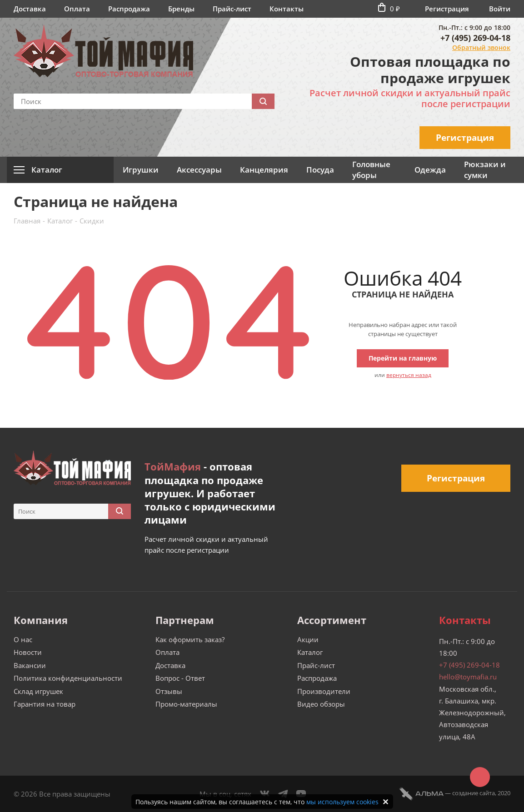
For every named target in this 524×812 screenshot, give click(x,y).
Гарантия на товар (45, 704)
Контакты (287, 9)
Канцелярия (264, 170)
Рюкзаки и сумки (485, 170)
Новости (28, 652)
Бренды (181, 9)
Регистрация (447, 9)
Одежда (430, 170)
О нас (23, 639)
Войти (500, 9)
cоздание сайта (474, 793)
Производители (324, 691)
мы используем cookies (342, 802)
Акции (308, 639)
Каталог (310, 652)
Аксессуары (199, 170)
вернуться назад (409, 375)
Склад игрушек (38, 691)
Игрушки (141, 170)
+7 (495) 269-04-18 (475, 38)
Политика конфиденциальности (68, 678)
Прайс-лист (232, 9)
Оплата (77, 9)
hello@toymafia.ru (468, 677)
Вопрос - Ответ (180, 678)
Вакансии (30, 665)
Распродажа (129, 9)
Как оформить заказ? (190, 639)
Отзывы (169, 691)
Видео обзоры (321, 704)
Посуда (320, 170)
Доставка (30, 9)
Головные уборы (371, 170)
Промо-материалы (186, 704)
